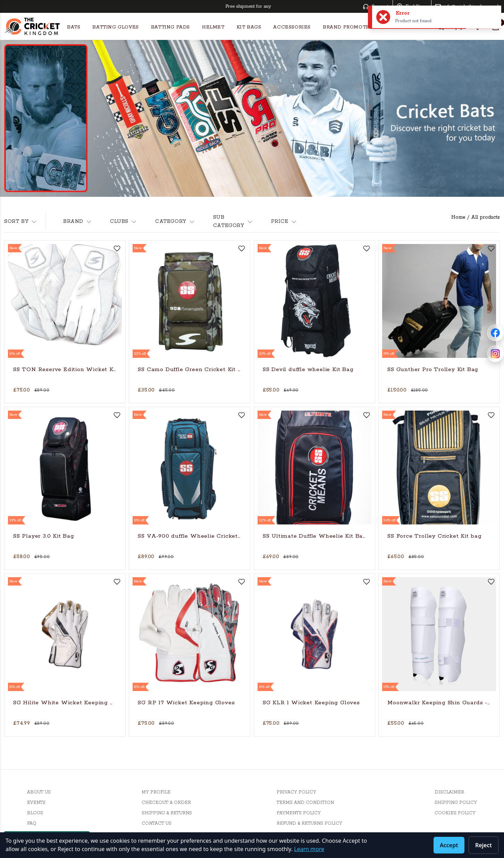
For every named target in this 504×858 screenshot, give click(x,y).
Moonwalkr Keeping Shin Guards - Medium (439, 703)
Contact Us (157, 823)
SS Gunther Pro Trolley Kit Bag (433, 369)
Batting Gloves (115, 27)
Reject (484, 845)
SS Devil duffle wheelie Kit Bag (308, 369)
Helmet (213, 27)
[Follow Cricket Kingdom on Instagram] (495, 354)
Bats (74, 27)
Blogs (35, 813)
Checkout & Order (166, 803)
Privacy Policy (296, 792)
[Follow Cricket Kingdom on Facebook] (495, 333)
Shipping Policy (456, 803)
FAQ (32, 823)
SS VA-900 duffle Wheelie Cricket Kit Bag (190, 536)
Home (458, 217)
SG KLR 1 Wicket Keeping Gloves (311, 703)
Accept (449, 845)
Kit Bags (249, 27)
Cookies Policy (455, 813)
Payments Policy (299, 813)
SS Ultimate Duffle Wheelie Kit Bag (314, 536)
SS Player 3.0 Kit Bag (44, 536)
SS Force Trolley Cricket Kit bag (435, 536)
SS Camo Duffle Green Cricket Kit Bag (190, 369)
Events (36, 803)
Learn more (309, 849)
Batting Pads (170, 27)
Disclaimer (449, 792)
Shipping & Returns (167, 813)
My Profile (156, 792)
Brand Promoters (349, 27)
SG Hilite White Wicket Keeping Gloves (65, 703)
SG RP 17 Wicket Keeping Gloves (186, 703)
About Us (39, 792)
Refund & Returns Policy (309, 823)
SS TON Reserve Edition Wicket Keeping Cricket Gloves (65, 369)
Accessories (292, 27)
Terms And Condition (305, 803)
